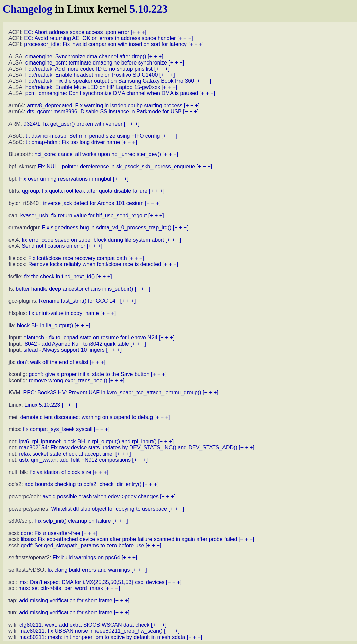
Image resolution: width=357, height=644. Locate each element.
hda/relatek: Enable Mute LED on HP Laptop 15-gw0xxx (93, 87)
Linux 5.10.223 (42, 405)
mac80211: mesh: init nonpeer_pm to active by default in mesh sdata (102, 637)
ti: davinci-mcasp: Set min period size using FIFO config (93, 136)
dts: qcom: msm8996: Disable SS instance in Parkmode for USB (104, 112)
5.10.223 (148, 9)
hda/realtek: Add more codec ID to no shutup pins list (89, 69)
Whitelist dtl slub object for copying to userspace (109, 509)
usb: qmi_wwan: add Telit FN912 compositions (75, 460)
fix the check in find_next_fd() (59, 277)
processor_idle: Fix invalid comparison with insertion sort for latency (105, 44)
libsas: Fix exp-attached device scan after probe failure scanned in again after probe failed (129, 539)
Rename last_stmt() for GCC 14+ (79, 301)
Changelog (28, 9)
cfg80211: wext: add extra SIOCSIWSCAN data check (84, 625)
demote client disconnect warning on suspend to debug (87, 417)
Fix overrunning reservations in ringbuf (65, 179)
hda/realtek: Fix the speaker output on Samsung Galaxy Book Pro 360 (110, 81)
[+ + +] (139, 32)
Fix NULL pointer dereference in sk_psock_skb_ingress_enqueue (116, 167)
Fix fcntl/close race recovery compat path (78, 258)
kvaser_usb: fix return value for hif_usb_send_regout (84, 215)
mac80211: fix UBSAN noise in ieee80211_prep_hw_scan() (91, 631)
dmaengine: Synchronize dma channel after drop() (86, 57)
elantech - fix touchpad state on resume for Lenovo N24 (90, 338)
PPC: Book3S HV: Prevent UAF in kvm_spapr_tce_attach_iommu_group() (112, 393)
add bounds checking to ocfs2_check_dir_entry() (83, 484)
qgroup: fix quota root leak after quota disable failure (85, 191)
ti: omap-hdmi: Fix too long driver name (73, 142)
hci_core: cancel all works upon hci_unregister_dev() (98, 154)
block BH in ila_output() (45, 325)
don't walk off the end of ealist (53, 362)
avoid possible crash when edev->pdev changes (101, 496)
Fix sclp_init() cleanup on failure (73, 521)
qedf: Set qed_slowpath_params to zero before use (82, 545)
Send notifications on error (53, 246)
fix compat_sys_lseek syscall (58, 429)
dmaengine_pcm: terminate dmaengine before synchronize (96, 63)
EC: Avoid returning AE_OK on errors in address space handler (100, 38)
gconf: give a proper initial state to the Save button (89, 374)
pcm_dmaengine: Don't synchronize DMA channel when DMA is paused (112, 93)
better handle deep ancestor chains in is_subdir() (74, 289)
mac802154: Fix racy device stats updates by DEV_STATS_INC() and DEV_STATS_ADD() (128, 448)
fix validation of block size (61, 472)
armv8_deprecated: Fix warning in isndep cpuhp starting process (105, 105)
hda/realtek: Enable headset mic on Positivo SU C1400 (92, 75)
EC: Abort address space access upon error (77, 32)
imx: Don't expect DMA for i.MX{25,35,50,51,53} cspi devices (91, 582)
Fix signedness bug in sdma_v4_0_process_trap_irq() (107, 228)
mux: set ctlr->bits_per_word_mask (61, 588)
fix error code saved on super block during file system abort (93, 240)
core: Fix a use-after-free (50, 533)
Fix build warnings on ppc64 (86, 558)
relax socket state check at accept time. (66, 454)
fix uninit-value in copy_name (64, 313)
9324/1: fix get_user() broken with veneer (73, 124)
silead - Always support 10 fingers (64, 350)
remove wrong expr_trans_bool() (68, 380)
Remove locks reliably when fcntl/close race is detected (95, 264)
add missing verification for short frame (66, 600)
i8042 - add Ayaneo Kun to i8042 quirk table (76, 344)
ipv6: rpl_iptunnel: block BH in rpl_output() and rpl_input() (88, 441)
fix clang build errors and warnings (89, 570)
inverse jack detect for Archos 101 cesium (93, 203)
